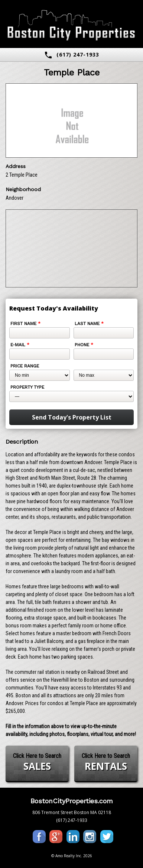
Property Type (27, 387)
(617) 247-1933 (71, 55)
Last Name (89, 324)
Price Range (25, 366)
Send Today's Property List (72, 417)
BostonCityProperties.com (72, 801)
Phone (84, 345)
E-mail (20, 345)
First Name (25, 324)
